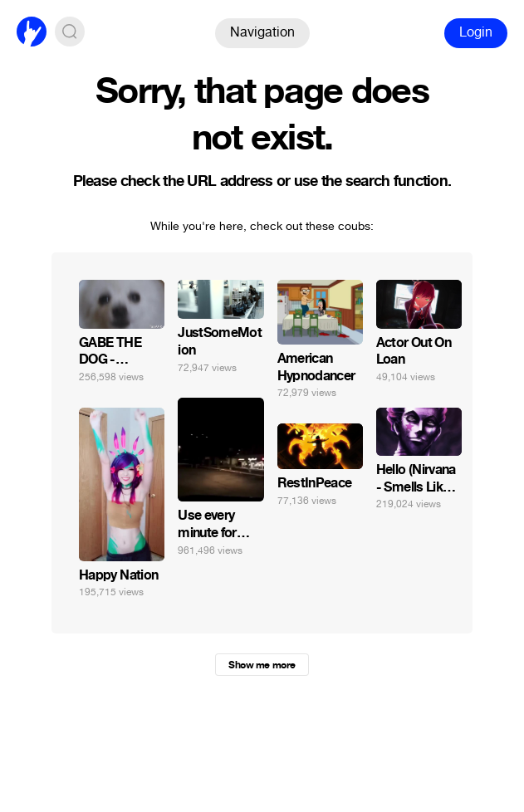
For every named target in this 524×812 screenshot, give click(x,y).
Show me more (262, 665)
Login (476, 32)
